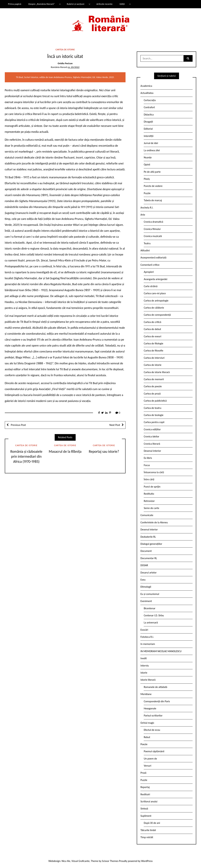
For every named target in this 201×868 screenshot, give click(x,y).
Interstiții (148, 136)
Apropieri (149, 272)
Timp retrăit (147, 837)
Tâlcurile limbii (148, 830)
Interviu (145, 666)
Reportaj (145, 787)
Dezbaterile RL (148, 537)
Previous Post (18, 425)
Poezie (144, 744)
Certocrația (150, 100)
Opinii (147, 165)
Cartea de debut (152, 329)
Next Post (115, 425)
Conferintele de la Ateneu (154, 522)
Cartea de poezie (153, 386)
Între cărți (149, 479)
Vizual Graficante (81, 861)
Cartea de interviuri (154, 358)
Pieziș (147, 179)
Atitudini (145, 250)
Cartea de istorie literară (157, 372)
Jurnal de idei (151, 143)
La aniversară (151, 623)
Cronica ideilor (151, 436)
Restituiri (145, 794)
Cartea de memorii (154, 379)
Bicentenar (149, 608)
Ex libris (148, 458)
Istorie (144, 673)
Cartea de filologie (153, 343)
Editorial (148, 129)
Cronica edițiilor (152, 429)
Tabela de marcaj (153, 200)
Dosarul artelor (148, 573)
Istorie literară (148, 680)
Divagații (148, 122)
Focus (147, 465)
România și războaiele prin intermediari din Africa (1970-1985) (26, 457)
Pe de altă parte (152, 172)
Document (146, 551)
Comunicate (147, 515)
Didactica (149, 115)
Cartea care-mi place (155, 293)
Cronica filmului (152, 229)
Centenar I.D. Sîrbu (154, 615)
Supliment (146, 816)
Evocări (144, 630)
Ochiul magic (147, 723)
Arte (143, 215)
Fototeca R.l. (147, 637)
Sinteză (144, 809)
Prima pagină (15, 4)
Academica (146, 86)
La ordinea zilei (152, 150)
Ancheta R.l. (147, 208)
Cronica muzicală (153, 236)
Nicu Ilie (66, 861)
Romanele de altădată (155, 687)
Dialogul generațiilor (151, 544)
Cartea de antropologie (156, 301)
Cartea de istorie (65, 49)
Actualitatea (147, 93)
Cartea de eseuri (152, 336)
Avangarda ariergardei (155, 279)
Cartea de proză (152, 394)
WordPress (147, 861)
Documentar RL (149, 558)
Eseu (143, 580)
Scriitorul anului (149, 801)
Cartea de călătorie (154, 308)
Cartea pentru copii (154, 422)
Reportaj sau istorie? (104, 451)
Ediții (122, 4)
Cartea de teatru (152, 408)
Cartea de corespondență (157, 315)
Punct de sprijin (152, 487)
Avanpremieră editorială (153, 258)
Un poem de (150, 759)
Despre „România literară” (42, 4)
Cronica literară (152, 444)
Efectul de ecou (152, 730)
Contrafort (149, 107)
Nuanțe (148, 157)
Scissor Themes (110, 861)
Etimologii (146, 587)
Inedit (144, 658)
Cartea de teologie (154, 415)
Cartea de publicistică (155, 401)
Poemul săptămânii (154, 751)
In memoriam (148, 644)
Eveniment (146, 601)
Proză (143, 773)
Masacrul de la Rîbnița (65, 451)
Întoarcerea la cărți (154, 472)
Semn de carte (151, 508)
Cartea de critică (152, 322)
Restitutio (149, 494)
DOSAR (144, 565)
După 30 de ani (152, 823)
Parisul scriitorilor (153, 716)
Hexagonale (150, 708)
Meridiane (146, 694)
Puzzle (147, 193)
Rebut (147, 737)
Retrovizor (149, 501)
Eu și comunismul (150, 594)
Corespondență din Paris (157, 701)
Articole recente (104, 4)
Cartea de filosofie (153, 351)
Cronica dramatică (153, 222)
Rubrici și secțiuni (75, 4)
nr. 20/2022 (74, 67)
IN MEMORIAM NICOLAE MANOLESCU (161, 651)
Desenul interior (152, 451)
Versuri (147, 766)
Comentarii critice (150, 265)
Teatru (147, 243)
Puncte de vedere (153, 186)
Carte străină (151, 286)
